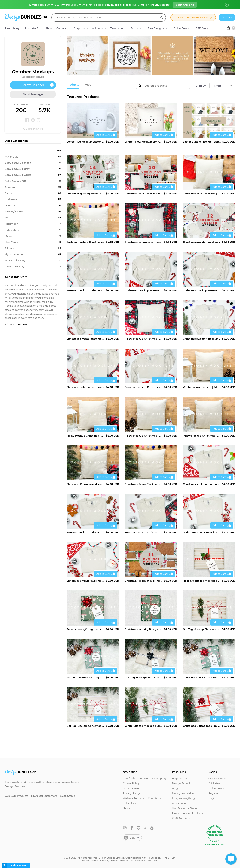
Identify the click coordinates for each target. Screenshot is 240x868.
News (126, 808)
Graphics (79, 28)
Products (72, 84)
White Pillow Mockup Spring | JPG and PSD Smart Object (144, 142)
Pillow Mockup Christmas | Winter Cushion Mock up (144, 339)
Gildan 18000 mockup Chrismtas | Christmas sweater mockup (202, 532)
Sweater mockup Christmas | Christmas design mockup (85, 290)
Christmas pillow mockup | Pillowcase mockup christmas (202, 194)
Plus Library (12, 28)
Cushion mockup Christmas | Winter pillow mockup (85, 242)
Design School (181, 783)
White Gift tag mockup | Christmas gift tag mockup (144, 726)
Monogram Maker (183, 793)
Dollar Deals (181, 28)
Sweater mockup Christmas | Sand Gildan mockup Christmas (144, 532)
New (49, 28)
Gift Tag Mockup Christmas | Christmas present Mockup (85, 726)
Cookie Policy (131, 783)
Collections (130, 803)
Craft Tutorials (181, 818)
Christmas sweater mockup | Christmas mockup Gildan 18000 (85, 339)
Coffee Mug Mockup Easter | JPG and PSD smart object (85, 142)
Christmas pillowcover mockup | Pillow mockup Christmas (144, 242)
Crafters (61, 28)
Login (212, 798)
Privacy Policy (131, 793)
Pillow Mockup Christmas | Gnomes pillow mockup (144, 436)
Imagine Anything (183, 798)
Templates (117, 28)
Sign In (227, 17)
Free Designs (156, 28)
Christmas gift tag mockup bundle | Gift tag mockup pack (85, 194)
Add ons (97, 28)
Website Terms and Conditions (142, 798)
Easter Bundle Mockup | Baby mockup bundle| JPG (202, 142)
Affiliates (214, 783)
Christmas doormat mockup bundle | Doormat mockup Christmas (144, 581)
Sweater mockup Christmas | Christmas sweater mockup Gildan (144, 387)
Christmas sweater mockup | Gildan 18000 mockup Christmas (202, 339)
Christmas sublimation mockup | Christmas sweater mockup (85, 387)
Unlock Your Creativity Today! (193, 17)
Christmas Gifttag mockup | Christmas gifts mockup (202, 726)
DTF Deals (202, 28)
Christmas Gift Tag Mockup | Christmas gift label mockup (202, 677)
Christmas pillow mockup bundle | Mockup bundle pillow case (144, 194)
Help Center (179, 778)
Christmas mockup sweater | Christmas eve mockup (144, 290)
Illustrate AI (32, 28)
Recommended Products (187, 813)
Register (214, 793)
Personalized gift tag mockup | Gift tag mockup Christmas (85, 629)
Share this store (33, 129)
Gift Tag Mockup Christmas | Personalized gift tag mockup (202, 629)
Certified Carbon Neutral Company (145, 778)
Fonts (134, 28)
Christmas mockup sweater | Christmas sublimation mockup (202, 290)
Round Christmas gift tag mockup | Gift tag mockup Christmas (85, 677)
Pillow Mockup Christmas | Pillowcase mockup (85, 436)
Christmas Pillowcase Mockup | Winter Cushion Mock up (85, 484)
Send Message (33, 94)
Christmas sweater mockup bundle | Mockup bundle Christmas (202, 242)
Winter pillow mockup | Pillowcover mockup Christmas (202, 387)
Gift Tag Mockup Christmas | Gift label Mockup (144, 677)
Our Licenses (131, 788)
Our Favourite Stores (185, 808)
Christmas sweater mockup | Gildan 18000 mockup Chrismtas (85, 581)
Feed (87, 84)
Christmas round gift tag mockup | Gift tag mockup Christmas (144, 629)
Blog (175, 788)
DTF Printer (179, 803)
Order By (201, 86)
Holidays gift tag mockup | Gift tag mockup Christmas (202, 581)
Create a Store (217, 778)
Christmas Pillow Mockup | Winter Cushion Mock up (144, 484)
